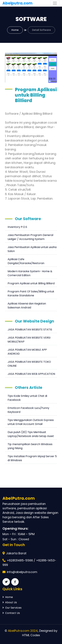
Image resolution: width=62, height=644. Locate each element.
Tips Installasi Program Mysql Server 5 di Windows (32, 458)
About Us (10, 602)
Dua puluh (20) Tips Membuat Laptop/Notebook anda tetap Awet (31, 434)
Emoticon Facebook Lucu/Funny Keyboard (28, 410)
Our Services (12, 608)
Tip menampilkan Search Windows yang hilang (30, 446)
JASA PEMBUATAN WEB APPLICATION (31, 374)
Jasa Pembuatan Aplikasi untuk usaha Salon (32, 249)
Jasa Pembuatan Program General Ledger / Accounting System (30, 237)
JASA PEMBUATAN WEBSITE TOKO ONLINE (29, 364)
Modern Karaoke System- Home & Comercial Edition (30, 273)
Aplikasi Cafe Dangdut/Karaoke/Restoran (26, 261)
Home (15, 30)
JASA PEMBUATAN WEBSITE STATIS (30, 330)
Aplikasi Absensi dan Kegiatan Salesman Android (27, 306)
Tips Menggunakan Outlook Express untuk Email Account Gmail (31, 422)
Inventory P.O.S (17, 227)
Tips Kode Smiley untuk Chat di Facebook (27, 398)
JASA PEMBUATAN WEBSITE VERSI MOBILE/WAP (29, 340)
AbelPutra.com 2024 (23, 631)
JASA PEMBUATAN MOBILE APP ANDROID (27, 352)
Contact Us (11, 613)
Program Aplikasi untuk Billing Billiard (31, 283)
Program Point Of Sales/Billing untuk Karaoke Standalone (31, 293)
